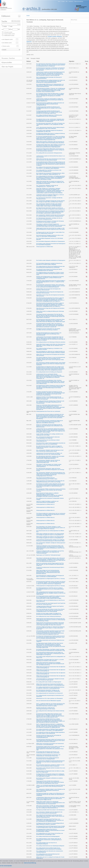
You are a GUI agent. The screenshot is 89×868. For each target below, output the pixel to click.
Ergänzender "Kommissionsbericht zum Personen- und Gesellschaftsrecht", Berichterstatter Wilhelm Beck (48, 755)
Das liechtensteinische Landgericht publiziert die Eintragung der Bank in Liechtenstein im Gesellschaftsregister (50, 576)
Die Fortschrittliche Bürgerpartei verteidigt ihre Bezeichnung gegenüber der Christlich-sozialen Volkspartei (49, 264)
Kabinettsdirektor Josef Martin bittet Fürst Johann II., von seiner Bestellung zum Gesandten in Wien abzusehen (50, 660)
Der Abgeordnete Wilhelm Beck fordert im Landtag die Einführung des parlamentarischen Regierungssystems (51, 134)
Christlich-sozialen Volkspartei (55, 37)
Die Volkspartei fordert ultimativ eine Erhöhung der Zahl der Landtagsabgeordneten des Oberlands (49, 270)
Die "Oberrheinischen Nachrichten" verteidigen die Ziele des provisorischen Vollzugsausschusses (49, 219)
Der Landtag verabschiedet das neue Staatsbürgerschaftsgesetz (50, 846)
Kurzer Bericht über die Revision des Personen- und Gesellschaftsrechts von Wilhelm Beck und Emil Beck (48, 752)
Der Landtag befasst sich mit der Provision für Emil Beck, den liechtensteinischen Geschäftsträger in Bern (50, 834)
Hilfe (67, 1)
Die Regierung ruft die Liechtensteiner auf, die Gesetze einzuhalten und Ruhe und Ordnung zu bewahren (48, 329)
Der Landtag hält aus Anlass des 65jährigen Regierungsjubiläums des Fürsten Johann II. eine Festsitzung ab (51, 733)
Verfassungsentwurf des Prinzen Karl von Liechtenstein (48, 411)
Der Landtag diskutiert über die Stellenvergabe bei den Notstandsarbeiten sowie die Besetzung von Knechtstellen (49, 849)
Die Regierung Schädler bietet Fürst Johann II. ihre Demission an (50, 810)
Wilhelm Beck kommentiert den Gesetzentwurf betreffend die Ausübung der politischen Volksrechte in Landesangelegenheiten (50, 685)
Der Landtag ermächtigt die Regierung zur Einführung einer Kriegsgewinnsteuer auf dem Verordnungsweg (49, 116)
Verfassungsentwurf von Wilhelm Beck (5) (45, 520)
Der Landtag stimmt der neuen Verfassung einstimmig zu (49, 616)
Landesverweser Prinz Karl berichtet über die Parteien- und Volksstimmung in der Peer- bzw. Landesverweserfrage (49, 454)
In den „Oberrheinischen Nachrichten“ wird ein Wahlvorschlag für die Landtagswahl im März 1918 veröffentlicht (50, 128)
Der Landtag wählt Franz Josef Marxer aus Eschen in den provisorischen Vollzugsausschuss (49, 171)
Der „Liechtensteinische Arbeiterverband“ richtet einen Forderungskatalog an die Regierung (48, 438)
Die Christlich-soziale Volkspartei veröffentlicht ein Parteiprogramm (51, 260)
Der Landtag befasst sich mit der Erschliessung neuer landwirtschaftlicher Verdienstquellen (48, 855)
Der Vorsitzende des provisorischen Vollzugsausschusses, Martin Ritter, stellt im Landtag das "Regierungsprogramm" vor (50, 174)
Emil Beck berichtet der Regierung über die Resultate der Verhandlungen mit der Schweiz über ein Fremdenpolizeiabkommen (49, 736)
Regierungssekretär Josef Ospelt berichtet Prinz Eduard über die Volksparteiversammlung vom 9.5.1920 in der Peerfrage (50, 481)
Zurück (28, 16)
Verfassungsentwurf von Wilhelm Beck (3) (45, 510)
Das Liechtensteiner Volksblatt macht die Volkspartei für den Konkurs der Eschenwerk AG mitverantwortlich (49, 813)
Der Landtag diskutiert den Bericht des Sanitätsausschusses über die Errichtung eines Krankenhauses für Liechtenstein (51, 267)
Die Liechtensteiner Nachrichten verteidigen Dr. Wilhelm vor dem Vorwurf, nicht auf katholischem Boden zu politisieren (50, 765)
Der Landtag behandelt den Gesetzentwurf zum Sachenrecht (49, 693)
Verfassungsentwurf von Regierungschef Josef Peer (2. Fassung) (50, 586)
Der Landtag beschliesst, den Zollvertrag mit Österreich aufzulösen (51, 342)
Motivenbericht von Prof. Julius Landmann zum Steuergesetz (50, 698)
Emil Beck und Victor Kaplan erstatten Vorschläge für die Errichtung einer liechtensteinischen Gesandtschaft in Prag (49, 614)
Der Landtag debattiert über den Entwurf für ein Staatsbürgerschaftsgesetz (47, 843)
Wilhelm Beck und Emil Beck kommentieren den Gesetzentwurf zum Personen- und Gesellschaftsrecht (50, 744)
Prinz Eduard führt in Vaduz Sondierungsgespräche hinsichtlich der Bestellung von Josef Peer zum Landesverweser (51, 444)
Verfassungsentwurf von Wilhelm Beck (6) (45, 524)
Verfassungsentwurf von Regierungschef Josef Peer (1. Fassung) (50, 579)
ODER (5, 26)
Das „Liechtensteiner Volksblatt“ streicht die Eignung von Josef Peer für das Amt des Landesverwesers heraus (50, 451)
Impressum (71, 1)
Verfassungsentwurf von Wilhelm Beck (45, 247)
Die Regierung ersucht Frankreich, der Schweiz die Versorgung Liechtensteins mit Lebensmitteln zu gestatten (50, 222)
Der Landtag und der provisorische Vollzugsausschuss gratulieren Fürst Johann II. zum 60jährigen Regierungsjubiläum (51, 168)
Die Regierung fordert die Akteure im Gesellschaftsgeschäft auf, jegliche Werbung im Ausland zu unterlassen (50, 824)
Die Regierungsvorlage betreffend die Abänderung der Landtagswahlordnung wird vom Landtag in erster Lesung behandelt (49, 108)
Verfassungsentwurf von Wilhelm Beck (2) (45, 507)
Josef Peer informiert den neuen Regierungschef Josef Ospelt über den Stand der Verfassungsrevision (51, 604)
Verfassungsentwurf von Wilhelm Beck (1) (45, 504)
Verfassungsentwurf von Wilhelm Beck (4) (45, 517)
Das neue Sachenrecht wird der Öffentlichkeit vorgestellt (49, 701)
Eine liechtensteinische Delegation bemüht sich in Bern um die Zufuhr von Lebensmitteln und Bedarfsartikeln (50, 236)
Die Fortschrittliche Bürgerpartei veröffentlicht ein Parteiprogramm (51, 241)
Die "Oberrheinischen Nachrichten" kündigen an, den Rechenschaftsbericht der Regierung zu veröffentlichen (48, 691)
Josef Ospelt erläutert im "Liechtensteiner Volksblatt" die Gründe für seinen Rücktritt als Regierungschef (50, 679)
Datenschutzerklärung (79, 1)
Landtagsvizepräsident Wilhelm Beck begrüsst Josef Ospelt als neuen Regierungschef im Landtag (50, 607)
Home (59, 1)
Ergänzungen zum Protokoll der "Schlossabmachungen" (48, 555)
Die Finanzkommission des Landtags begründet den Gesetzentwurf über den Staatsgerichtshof (48, 758)
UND (11, 26)
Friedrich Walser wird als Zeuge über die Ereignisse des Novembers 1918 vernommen (48, 289)
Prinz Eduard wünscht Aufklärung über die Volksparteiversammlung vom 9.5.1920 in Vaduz (47, 478)
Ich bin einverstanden (6, 866)
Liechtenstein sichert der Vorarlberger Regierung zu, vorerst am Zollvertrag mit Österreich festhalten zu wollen (50, 195)
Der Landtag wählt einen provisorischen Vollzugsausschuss (49, 153)
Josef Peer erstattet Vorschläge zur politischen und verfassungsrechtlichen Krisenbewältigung (47, 502)
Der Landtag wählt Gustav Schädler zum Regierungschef (49, 682)
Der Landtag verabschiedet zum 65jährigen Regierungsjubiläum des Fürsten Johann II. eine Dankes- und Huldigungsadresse (50, 730)
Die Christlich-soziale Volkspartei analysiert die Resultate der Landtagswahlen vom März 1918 (49, 131)
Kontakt (63, 1)
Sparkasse (29, 42)
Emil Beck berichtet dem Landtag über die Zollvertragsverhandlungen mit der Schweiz (46, 708)
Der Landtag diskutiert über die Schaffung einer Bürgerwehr (49, 372)
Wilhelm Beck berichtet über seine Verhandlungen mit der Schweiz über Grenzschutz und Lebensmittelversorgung (51, 159)
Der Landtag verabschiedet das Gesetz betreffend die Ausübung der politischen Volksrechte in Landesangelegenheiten (50, 688)
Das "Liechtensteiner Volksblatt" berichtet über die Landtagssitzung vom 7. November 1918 (47, 186)
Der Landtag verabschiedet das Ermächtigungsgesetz (48, 836)
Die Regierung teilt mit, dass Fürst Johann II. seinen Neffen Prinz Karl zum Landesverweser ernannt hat (50, 233)
